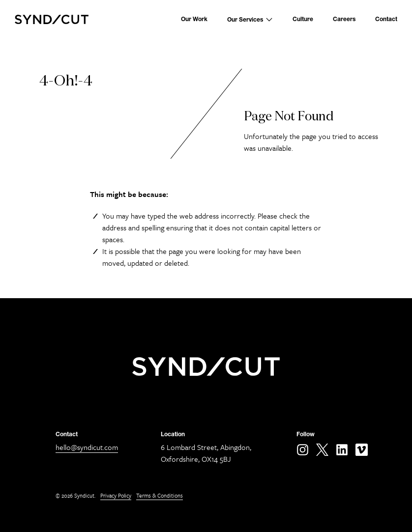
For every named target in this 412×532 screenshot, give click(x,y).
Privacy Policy (116, 495)
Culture (303, 19)
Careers (344, 19)
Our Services (250, 19)
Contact (386, 19)
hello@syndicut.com (87, 447)
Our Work (194, 19)
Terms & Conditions (160, 495)
